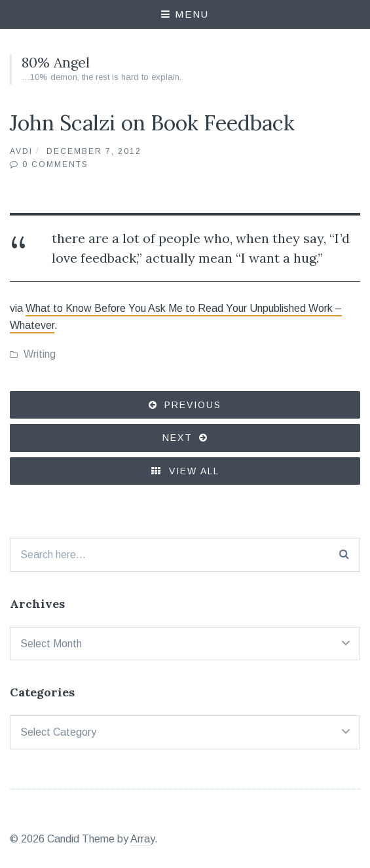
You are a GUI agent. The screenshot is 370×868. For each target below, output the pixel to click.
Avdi (21, 151)
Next (177, 438)
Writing (40, 354)
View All (185, 471)
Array (142, 839)
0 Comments (55, 164)
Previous (193, 405)
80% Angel (56, 63)
